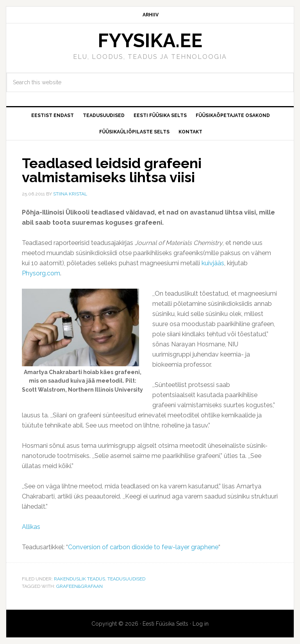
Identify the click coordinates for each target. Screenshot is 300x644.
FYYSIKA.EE (150, 41)
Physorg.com (41, 273)
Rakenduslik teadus (79, 579)
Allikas (31, 527)
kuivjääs (213, 263)
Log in (201, 624)
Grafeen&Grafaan (79, 586)
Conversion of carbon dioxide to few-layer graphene (143, 547)
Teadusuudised (126, 579)
